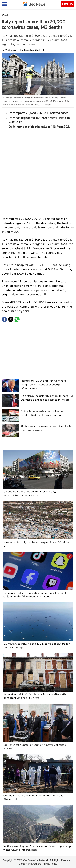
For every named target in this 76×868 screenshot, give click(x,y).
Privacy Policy (50, 864)
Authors (37, 864)
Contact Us (25, 864)
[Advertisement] (38, 170)
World (5, 15)
